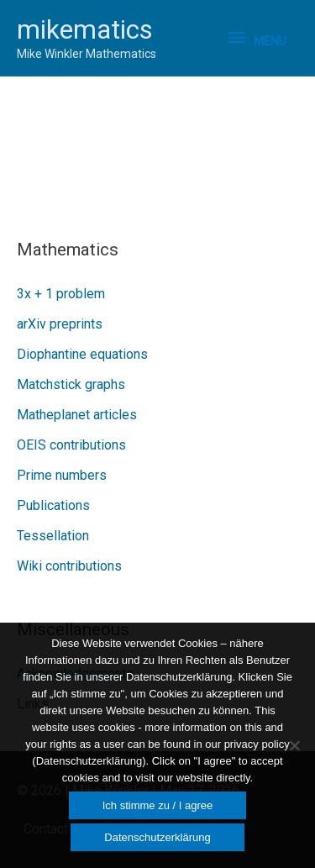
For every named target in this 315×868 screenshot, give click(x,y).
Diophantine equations (82, 354)
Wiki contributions (69, 566)
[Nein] (294, 745)
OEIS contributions (71, 445)
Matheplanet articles (77, 415)
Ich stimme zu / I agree (158, 805)
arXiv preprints (60, 324)
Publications (53, 505)
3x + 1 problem (61, 294)
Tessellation (53, 536)
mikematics (85, 29)
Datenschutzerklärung (157, 837)
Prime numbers (62, 475)
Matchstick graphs (71, 384)
